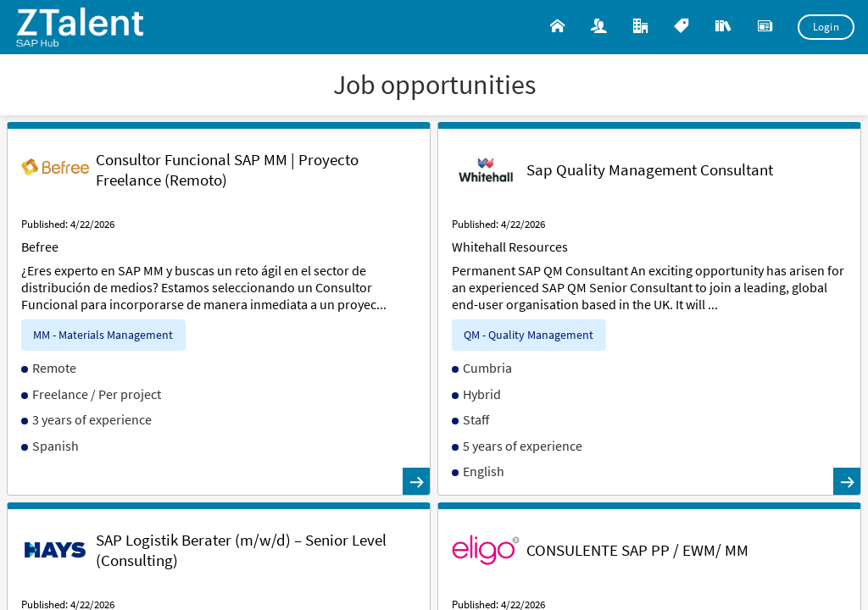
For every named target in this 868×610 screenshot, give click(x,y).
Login (826, 27)
